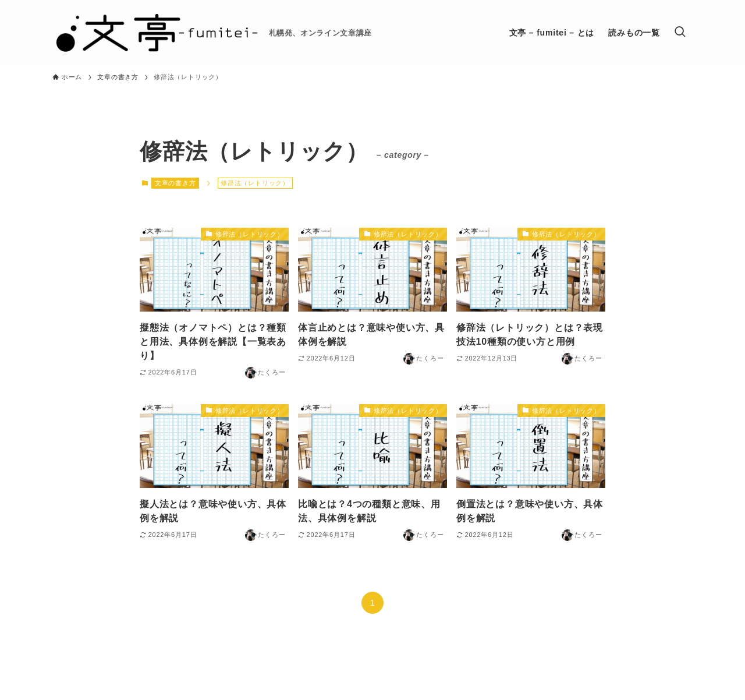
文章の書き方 (175, 183)
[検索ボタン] (680, 33)
